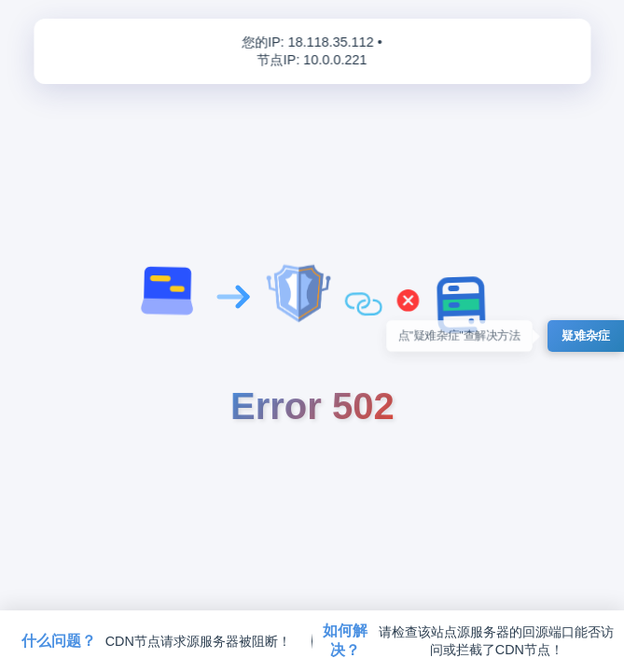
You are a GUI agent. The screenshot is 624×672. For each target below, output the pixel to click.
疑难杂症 (586, 336)
